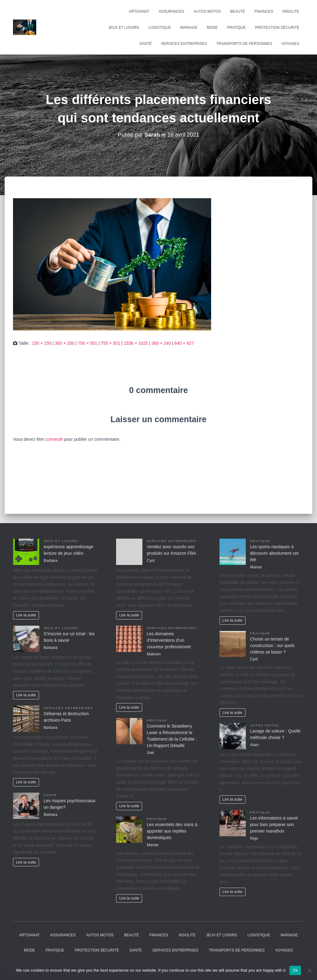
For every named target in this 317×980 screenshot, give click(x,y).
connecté (54, 439)
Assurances (172, 11)
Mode (212, 28)
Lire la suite (26, 615)
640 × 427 (184, 343)
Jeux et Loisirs (124, 28)
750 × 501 (87, 343)
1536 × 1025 (136, 343)
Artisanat (139, 11)
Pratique (237, 28)
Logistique (160, 28)
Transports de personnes (244, 44)
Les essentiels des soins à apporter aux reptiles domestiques (172, 831)
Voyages (290, 44)
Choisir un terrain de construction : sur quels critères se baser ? (272, 645)
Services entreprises (184, 44)
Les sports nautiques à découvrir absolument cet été (274, 553)
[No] (309, 970)
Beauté (238, 11)
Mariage (189, 28)
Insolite (291, 11)
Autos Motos (207, 11)
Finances (264, 11)
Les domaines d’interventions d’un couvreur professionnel (169, 640)
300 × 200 (65, 343)
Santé (145, 44)
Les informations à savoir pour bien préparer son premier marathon (274, 825)
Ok (295, 970)
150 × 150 (42, 343)
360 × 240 (161, 343)
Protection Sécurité (277, 28)
